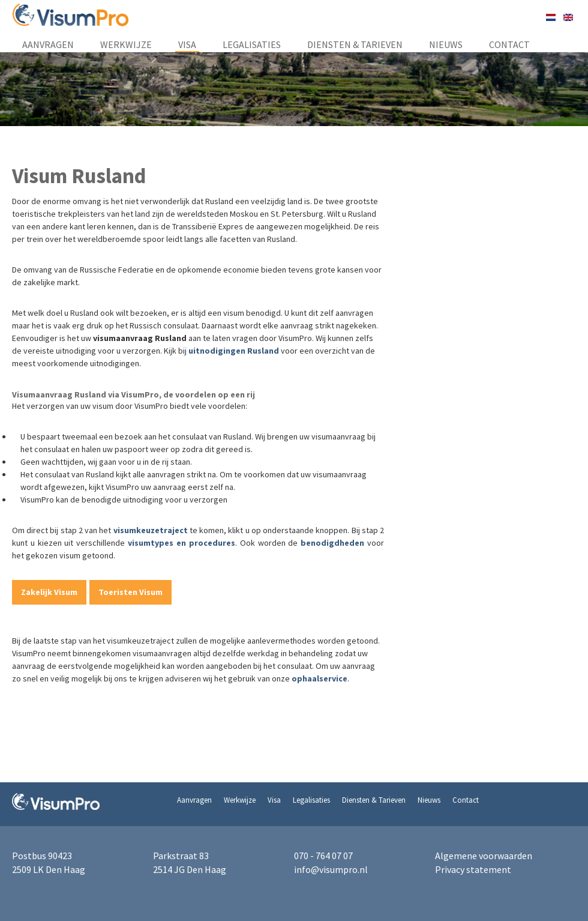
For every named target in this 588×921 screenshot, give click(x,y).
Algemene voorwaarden (484, 856)
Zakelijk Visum (49, 592)
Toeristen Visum (130, 592)
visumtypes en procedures (181, 543)
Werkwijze (126, 44)
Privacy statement (473, 869)
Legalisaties (252, 44)
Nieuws (446, 44)
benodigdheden (332, 543)
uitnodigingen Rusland (234, 351)
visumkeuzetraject (151, 530)
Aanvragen (48, 44)
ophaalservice (319, 678)
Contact (509, 44)
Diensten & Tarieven (355, 44)
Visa (187, 44)
